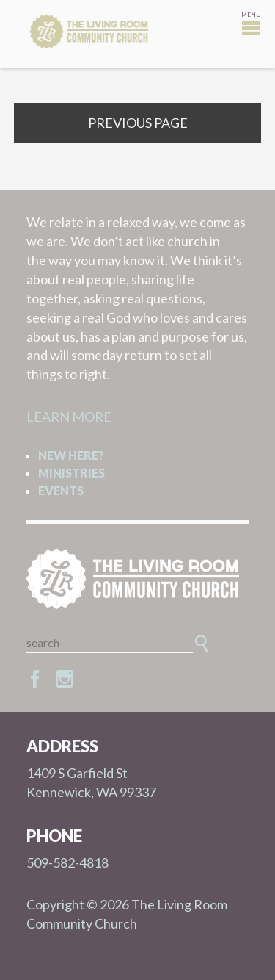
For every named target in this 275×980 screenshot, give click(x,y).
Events (61, 490)
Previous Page (138, 123)
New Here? (71, 455)
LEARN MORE (69, 417)
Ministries (71, 473)
